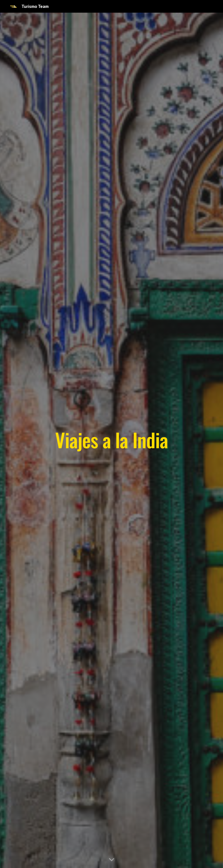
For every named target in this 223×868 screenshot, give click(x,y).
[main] (112, 440)
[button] (112, 860)
